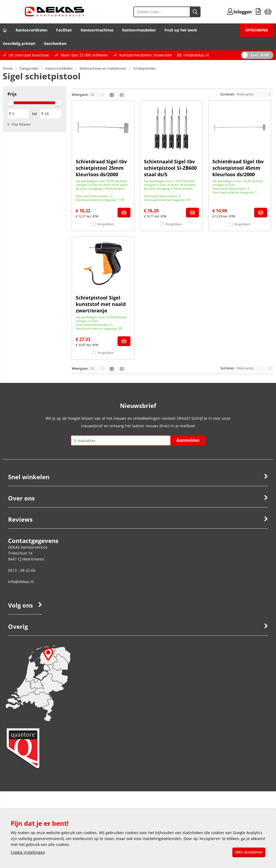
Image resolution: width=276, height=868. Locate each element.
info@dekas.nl (196, 55)
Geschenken (55, 43)
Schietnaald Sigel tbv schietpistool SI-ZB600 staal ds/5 (170, 168)
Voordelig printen (19, 43)
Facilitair (64, 30)
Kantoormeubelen (139, 30)
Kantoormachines (97, 30)
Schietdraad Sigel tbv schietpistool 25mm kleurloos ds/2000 (101, 168)
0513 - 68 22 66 (22, 570)
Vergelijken (106, 224)
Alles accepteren (247, 852)
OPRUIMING (257, 30)
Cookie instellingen (28, 853)
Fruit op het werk (181, 30)
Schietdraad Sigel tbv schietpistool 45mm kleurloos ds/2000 (238, 168)
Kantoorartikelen (32, 30)
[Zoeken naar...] (185, 12)
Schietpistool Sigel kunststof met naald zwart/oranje (101, 304)
